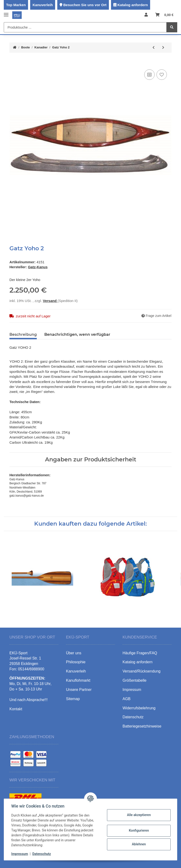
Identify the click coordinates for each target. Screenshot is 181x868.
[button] (146, 15)
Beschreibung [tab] (23, 334)
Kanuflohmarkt (78, 680)
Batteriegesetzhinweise (142, 726)
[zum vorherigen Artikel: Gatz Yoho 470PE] (154, 48)
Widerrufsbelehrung (139, 708)
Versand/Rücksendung (142, 671)
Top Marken (16, 5)
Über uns (74, 653)
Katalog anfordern (133, 5)
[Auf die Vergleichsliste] (149, 75)
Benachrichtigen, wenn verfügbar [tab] (77, 334)
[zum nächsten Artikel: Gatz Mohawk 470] (163, 48)
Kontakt (16, 709)
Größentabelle (134, 680)
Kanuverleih (43, 5)
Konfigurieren (138, 830)
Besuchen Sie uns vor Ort (85, 5)
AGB (127, 699)
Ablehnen (138, 844)
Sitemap (73, 699)
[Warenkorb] (164, 15)
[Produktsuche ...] (85, 27)
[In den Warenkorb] (13, 61)
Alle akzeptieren (138, 815)
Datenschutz (42, 854)
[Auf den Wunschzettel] (162, 75)
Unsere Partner (79, 690)
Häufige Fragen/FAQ (140, 653)
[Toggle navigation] (6, 13)
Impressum (20, 854)
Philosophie (76, 662)
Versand (50, 301)
